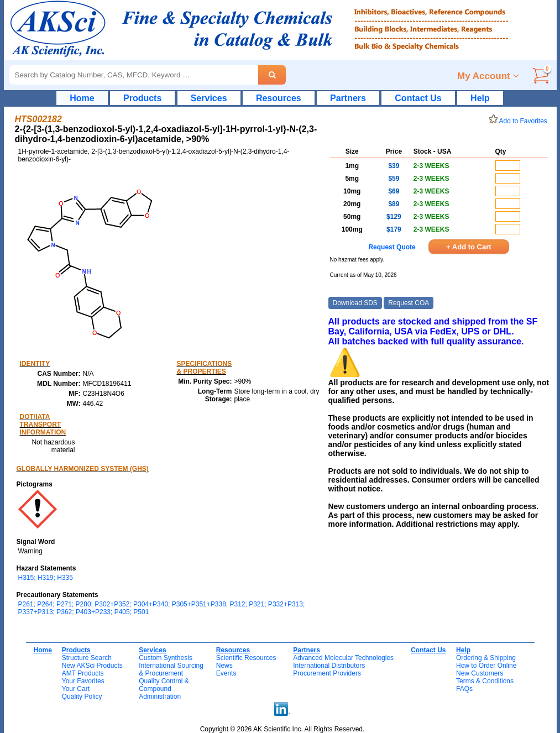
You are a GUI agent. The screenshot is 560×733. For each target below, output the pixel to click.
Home (82, 98)
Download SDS (355, 303)
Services (209, 98)
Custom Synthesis (166, 658)
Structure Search (87, 658)
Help (480, 98)
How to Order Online (486, 666)
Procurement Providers (327, 673)
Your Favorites (83, 681)
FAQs (464, 689)
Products (142, 98)
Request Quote (392, 247)
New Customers (480, 673)
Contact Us (418, 98)
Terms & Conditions (485, 681)
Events (226, 673)
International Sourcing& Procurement (171, 669)
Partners (348, 98)
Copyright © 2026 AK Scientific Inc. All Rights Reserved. (282, 729)
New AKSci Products (92, 666)
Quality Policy (82, 697)
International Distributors (329, 666)
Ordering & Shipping (486, 658)
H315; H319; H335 (46, 578)
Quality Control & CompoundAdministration (164, 689)
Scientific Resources (246, 658)
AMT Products (83, 673)
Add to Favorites (520, 121)
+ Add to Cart (469, 247)
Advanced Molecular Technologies (343, 658)
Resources (279, 98)
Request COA (409, 303)
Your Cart (76, 689)
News (224, 666)
